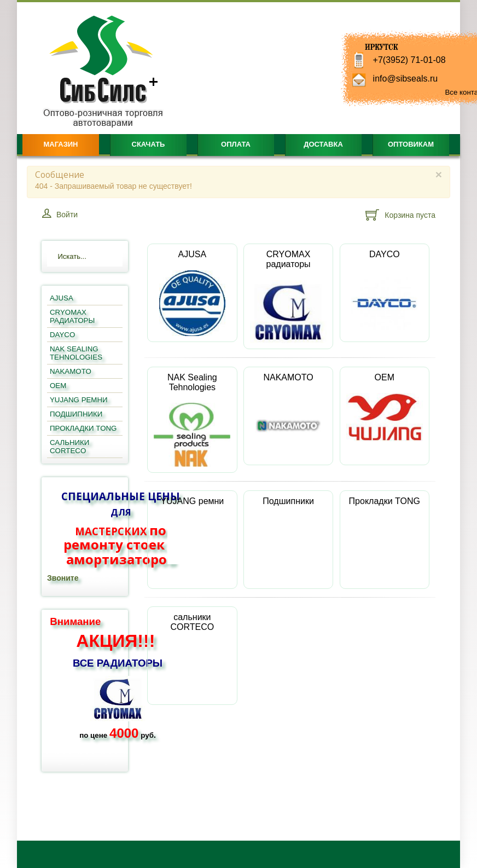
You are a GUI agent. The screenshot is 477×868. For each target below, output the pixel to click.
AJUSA (193, 293)
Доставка (323, 144)
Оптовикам (411, 144)
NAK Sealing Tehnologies (192, 420)
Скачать (149, 144)
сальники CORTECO (192, 652)
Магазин (60, 144)
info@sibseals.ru (406, 79)
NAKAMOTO (289, 416)
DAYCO (384, 293)
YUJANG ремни (192, 531)
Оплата (236, 144)
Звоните (63, 578)
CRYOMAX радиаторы (288, 296)
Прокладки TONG (385, 531)
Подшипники (288, 531)
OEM (385, 407)
